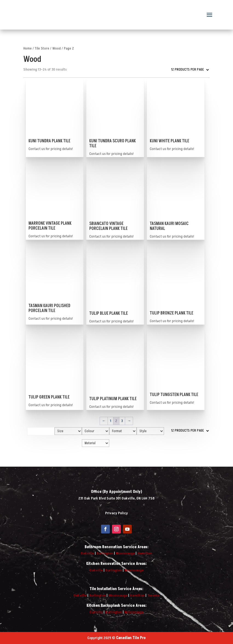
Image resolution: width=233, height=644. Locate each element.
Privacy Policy (116, 513)
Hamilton (145, 553)
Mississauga (125, 553)
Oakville (87, 553)
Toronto (153, 595)
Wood (57, 48)
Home (28, 48)
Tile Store (42, 48)
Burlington (105, 553)
